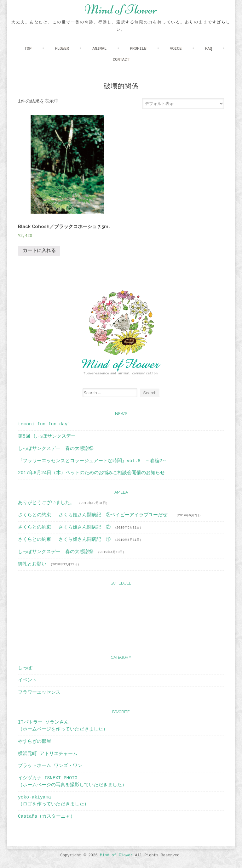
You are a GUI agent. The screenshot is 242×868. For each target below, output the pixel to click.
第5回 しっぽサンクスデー (47, 436)
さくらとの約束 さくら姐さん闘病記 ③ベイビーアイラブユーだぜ (95, 515)
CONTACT (121, 60)
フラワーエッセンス (39, 692)
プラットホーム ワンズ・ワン (50, 766)
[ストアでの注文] (183, 104)
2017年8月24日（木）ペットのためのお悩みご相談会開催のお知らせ (91, 473)
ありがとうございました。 (46, 503)
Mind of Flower (121, 9)
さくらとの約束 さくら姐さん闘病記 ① (64, 540)
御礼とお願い (32, 564)
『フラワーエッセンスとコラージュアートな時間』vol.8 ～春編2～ (92, 461)
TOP (28, 49)
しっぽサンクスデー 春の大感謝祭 (56, 449)
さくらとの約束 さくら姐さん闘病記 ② (64, 527)
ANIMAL (99, 49)
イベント (27, 680)
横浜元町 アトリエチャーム (48, 754)
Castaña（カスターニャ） (46, 816)
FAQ (209, 49)
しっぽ (25, 668)
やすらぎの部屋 (35, 742)
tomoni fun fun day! (44, 424)
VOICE (176, 49)
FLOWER (62, 49)
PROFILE (138, 49)
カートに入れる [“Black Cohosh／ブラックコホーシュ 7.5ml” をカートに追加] (39, 251)
